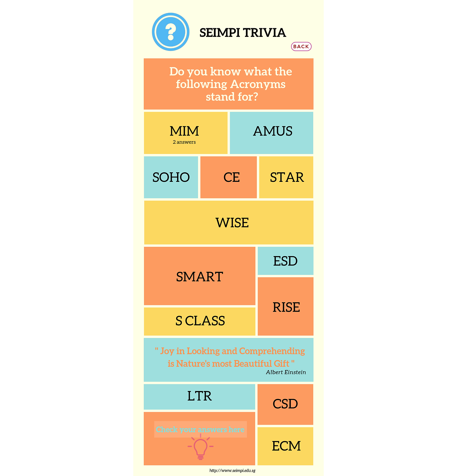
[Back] (301, 46)
